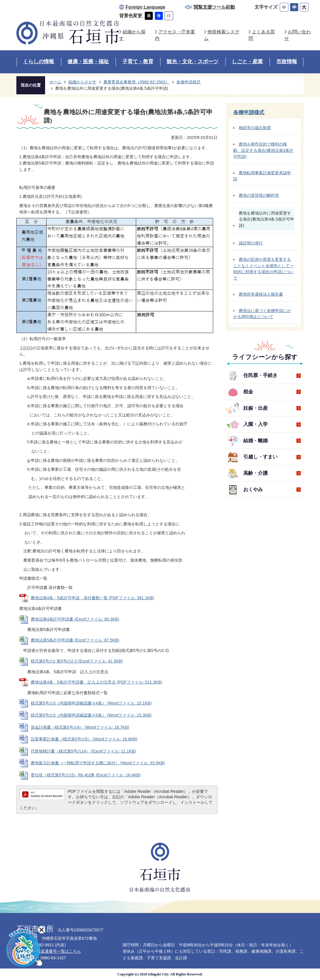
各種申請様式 (188, 82)
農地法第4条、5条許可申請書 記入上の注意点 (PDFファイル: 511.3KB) (97, 682)
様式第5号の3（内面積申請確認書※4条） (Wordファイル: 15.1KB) (91, 703)
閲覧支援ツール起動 (214, 7)
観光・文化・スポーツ (192, 62)
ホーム (55, 82)
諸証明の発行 (251, 243)
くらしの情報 (38, 62)
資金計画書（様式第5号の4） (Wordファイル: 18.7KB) (80, 727)
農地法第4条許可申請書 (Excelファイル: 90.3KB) (75, 619)
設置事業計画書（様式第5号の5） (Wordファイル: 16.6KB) (84, 739)
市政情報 (287, 62)
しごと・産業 (247, 62)
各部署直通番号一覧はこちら (55, 951)
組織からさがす (82, 82)
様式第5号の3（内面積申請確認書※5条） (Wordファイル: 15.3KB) (91, 715)
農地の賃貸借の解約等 (259, 195)
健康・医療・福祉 (88, 62)
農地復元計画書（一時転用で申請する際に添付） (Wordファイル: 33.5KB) (98, 763)
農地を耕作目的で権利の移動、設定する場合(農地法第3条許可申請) (263, 150)
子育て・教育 (138, 62)
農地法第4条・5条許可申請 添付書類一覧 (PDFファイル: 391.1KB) (92, 598)
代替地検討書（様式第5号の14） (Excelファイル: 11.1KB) (83, 751)
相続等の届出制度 (255, 128)
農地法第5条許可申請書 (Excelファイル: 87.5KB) (75, 640)
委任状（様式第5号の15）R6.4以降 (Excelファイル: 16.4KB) (86, 775)
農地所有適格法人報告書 (261, 294)
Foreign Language (145, 7)
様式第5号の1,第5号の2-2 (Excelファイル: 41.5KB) (77, 661)
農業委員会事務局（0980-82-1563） (136, 82)
